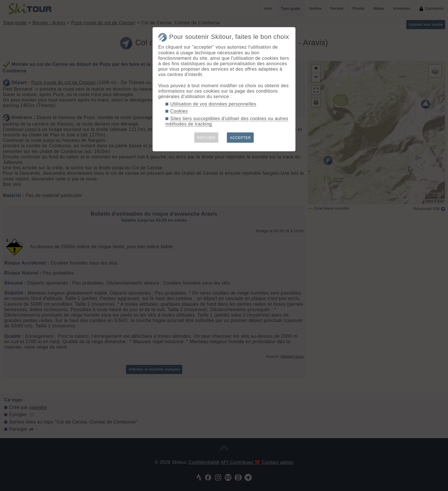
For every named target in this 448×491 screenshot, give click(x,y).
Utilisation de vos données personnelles (213, 104)
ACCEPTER (240, 138)
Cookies (179, 111)
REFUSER (206, 138)
